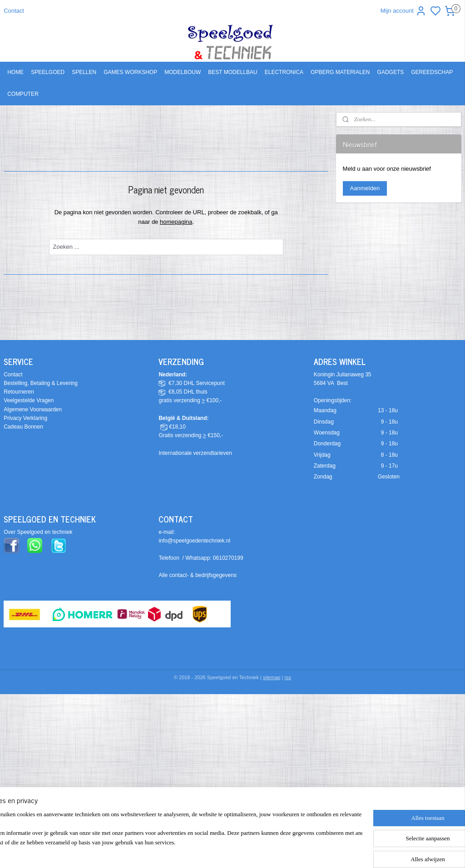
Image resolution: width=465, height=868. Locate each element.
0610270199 (228, 558)
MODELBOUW (183, 72)
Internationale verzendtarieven (195, 453)
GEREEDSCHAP (432, 72)
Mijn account (403, 11)
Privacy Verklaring (25, 418)
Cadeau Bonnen (23, 427)
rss (288, 677)
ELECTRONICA (284, 72)
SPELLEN (84, 72)
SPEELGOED (48, 72)
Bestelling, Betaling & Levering (41, 383)
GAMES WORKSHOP (130, 72)
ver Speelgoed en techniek (40, 532)
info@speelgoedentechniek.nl (194, 541)
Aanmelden (365, 188)
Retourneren (19, 392)
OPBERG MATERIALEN (340, 72)
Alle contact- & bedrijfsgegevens (197, 575)
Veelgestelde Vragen (29, 400)
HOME (15, 72)
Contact (14, 11)
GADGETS (391, 72)
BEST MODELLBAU (232, 72)
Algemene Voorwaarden (33, 409)
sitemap (272, 677)
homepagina (176, 221)
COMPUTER (23, 94)
